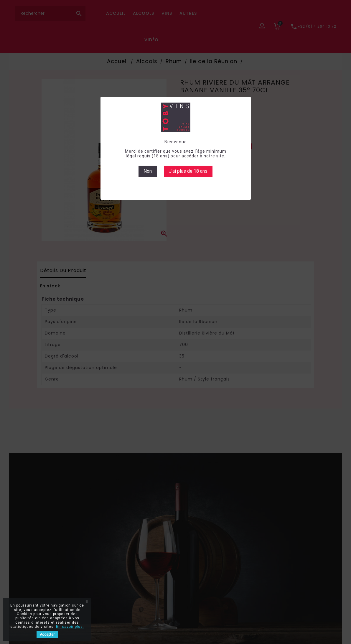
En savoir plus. (70, 627)
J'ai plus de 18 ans (188, 171)
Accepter (47, 635)
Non (148, 171)
